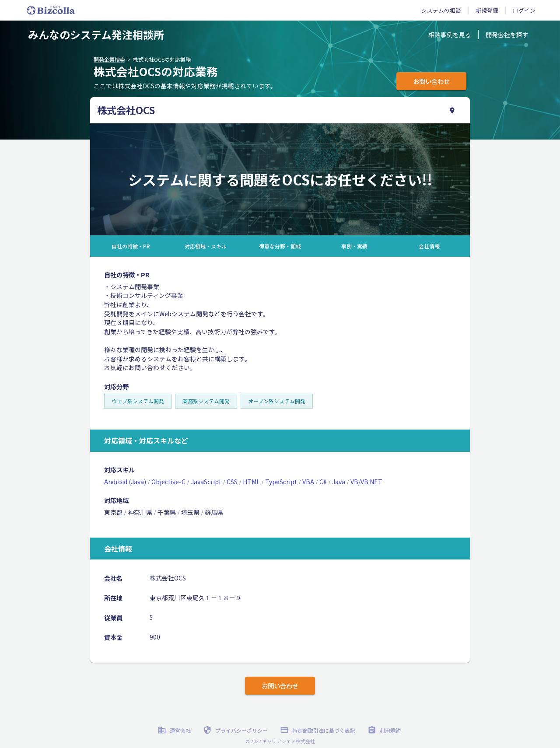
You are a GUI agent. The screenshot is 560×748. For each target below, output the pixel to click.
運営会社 (175, 730)
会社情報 (429, 246)
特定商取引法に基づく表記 (318, 730)
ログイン (524, 10)
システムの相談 (441, 10)
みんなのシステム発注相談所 (96, 34)
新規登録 (487, 10)
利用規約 (385, 730)
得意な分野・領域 (280, 246)
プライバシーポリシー (236, 730)
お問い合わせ (431, 81)
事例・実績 (354, 246)
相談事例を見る (450, 35)
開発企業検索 (109, 59)
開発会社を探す (507, 35)
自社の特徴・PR (131, 246)
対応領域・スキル (206, 246)
